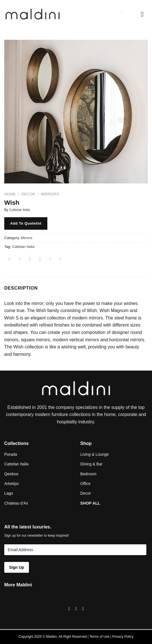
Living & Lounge (94, 454)
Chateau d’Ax (16, 503)
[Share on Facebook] (20, 259)
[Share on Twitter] (30, 259)
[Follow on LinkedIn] (83, 609)
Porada (11, 454)
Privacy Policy (123, 637)
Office (85, 484)
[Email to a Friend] (40, 259)
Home (10, 194)
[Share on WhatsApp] (9, 259)
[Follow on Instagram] (76, 609)
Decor (28, 194)
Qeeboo (11, 474)
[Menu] (144, 14)
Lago (9, 493)
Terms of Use (99, 637)
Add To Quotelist (26, 223)
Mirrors (50, 194)
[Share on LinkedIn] (61, 259)
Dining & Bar (91, 464)
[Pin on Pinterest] (50, 259)
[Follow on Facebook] (69, 609)
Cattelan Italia (19, 210)
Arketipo (11, 484)
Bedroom (88, 474)
